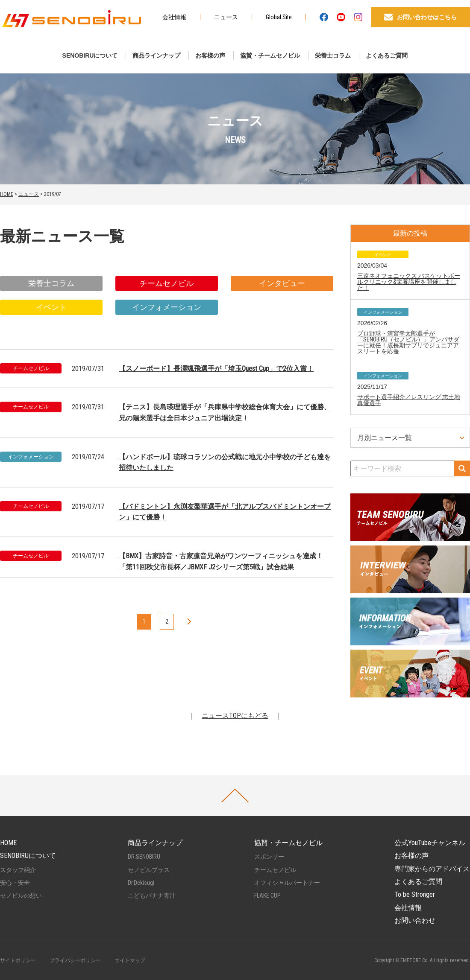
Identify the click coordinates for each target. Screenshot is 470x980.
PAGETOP (235, 796)
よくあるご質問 (387, 55)
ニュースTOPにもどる (235, 716)
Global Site (279, 17)
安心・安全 (15, 883)
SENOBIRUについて (90, 55)
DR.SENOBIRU (144, 857)
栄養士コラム (333, 55)
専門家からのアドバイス (432, 869)
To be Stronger (415, 894)
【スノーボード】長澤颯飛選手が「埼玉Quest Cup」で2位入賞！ (216, 369)
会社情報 (174, 17)
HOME (7, 194)
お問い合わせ (415, 920)
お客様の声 (210, 55)
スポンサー (269, 857)
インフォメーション (167, 307)
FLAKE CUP (267, 895)
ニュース (226, 17)
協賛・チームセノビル (270, 55)
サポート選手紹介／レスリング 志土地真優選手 (409, 400)
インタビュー (282, 283)
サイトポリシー (18, 960)
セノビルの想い (21, 895)
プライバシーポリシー (75, 960)
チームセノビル (167, 283)
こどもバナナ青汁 (152, 895)
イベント (51, 307)
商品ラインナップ (156, 55)
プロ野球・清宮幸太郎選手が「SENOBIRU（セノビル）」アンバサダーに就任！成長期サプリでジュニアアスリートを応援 (408, 342)
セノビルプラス (149, 870)
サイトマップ (130, 960)
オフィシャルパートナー (287, 883)
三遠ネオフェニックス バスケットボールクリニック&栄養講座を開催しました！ (409, 282)
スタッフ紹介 (18, 870)
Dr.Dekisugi (141, 883)
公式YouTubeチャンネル (430, 843)
